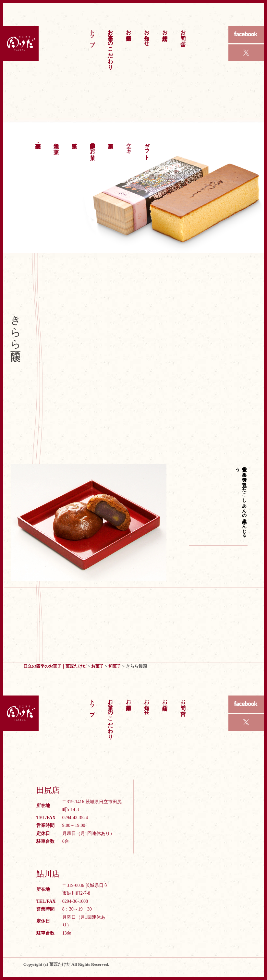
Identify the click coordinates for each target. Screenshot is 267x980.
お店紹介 (165, 29)
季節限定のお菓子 (93, 145)
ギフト (147, 148)
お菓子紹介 (129, 29)
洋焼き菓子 (56, 142)
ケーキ (129, 145)
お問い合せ (183, 35)
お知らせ (147, 35)
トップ (92, 35)
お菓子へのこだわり (110, 46)
